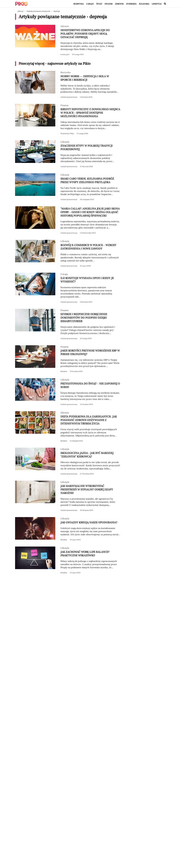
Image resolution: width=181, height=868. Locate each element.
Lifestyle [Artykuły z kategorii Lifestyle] (157, 4)
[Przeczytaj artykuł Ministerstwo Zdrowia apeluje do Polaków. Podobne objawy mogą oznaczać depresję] (68, 41)
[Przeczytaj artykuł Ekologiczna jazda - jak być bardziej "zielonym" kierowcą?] (68, 462)
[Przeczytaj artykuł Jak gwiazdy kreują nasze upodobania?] (68, 529)
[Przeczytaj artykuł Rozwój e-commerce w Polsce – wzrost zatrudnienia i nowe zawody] (68, 254)
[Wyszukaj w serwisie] (165, 4)
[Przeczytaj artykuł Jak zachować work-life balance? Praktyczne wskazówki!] (68, 561)
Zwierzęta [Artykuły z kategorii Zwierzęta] (131, 4)
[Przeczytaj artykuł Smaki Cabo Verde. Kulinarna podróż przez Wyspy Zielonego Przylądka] (68, 187)
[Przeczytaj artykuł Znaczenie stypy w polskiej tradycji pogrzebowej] (68, 154)
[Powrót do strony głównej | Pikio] (21, 4)
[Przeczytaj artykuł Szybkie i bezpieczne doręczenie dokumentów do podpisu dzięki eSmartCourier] (68, 325)
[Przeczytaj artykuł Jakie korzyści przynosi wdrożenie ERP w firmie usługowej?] (68, 359)
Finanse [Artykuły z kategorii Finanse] (109, 4)
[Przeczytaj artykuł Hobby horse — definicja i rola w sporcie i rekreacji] (68, 85)
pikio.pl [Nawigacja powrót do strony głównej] (20, 11)
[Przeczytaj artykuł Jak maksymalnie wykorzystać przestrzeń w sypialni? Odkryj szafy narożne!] (68, 496)
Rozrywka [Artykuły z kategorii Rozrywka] (79, 4)
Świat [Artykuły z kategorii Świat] (99, 4)
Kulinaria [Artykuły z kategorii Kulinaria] (144, 4)
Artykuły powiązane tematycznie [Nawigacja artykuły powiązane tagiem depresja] (38, 11)
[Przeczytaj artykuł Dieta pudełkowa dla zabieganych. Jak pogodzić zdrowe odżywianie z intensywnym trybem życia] (68, 427)
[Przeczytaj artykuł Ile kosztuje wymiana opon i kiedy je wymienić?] (68, 288)
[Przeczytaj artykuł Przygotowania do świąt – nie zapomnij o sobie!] (68, 392)
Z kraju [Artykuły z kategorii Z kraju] (90, 4)
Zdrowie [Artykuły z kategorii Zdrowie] (119, 4)
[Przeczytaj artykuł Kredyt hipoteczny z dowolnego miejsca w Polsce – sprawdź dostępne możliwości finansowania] (68, 120)
